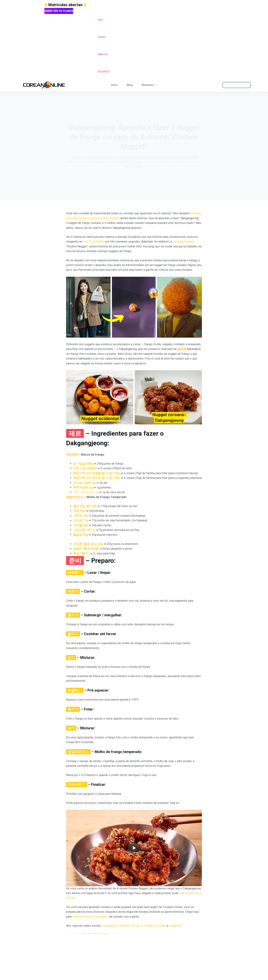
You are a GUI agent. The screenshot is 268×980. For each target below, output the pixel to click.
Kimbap (196, 213)
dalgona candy (88, 218)
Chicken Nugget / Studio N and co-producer (95, 934)
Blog (130, 85)
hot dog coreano (109, 218)
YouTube (161, 926)
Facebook (175, 926)
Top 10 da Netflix (94, 242)
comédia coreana (183, 242)
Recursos (150, 85)
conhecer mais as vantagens (90, 917)
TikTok (135, 926)
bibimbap (72, 218)
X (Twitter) (147, 926)
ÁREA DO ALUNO (237, 85)
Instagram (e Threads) (116, 926)
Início (114, 85)
